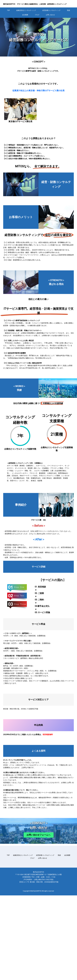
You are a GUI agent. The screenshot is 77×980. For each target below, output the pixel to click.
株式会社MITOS (9, 4)
